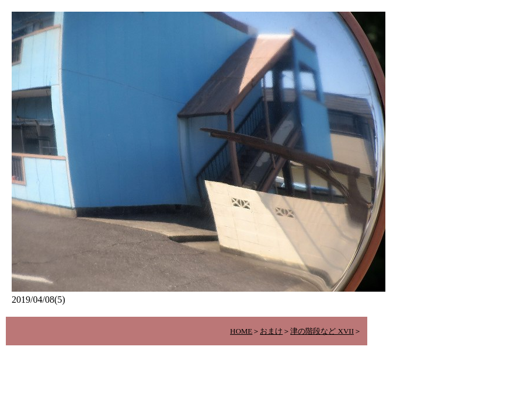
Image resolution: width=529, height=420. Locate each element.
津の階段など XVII (322, 331)
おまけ (271, 331)
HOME (241, 331)
